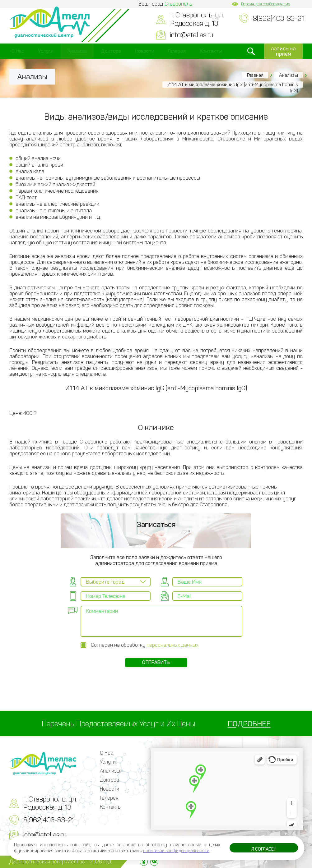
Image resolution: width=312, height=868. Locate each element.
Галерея (177, 51)
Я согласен (264, 849)
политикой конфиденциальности (176, 851)
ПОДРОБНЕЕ (249, 724)
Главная (255, 75)
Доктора (111, 51)
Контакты (211, 51)
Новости (145, 51)
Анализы (77, 51)
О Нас (18, 51)
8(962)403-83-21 (279, 18)
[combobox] (116, 582)
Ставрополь (178, 4)
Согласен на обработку (145, 645)
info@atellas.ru (192, 35)
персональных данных (172, 645)
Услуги (46, 51)
